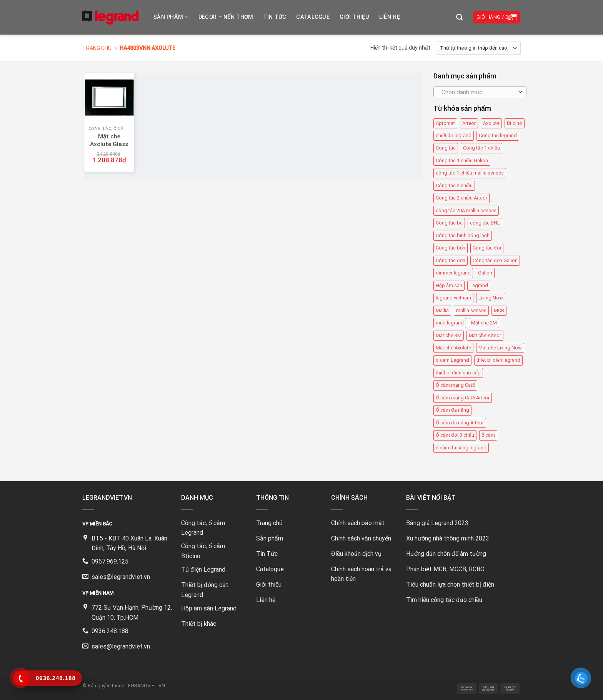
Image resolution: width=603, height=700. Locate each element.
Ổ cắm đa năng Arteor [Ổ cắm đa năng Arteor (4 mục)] (460, 423)
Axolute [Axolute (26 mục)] (491, 123)
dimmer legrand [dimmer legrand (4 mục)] (453, 273)
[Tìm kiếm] (459, 17)
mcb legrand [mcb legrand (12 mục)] (450, 323)
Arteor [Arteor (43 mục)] (469, 123)
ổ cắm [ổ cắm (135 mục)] (488, 435)
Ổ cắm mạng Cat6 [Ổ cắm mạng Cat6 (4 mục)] (455, 385)
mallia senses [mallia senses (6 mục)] (471, 310)
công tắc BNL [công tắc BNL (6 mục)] (485, 223)
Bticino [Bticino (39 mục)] (515, 123)
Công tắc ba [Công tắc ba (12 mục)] (449, 223)
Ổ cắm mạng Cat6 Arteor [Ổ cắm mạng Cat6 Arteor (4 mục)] (463, 398)
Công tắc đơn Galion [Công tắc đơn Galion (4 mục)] (495, 260)
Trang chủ (97, 48)
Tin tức (275, 17)
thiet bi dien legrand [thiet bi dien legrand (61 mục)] (498, 360)
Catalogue (313, 17)
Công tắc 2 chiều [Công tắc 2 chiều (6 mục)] (454, 185)
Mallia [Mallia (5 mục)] (442, 310)
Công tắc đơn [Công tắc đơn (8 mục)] (451, 260)
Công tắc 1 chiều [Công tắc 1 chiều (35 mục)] (481, 148)
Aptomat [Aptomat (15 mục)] (445, 123)
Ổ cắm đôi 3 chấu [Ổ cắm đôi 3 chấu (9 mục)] (455, 435)
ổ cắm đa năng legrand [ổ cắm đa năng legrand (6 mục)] (461, 448)
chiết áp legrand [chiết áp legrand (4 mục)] (454, 136)
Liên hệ (390, 17)
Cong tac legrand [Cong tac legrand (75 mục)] (498, 136)
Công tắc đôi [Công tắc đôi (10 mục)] (487, 248)
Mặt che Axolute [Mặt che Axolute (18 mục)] (453, 348)
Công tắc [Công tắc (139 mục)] (446, 148)
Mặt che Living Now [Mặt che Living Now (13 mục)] (500, 348)
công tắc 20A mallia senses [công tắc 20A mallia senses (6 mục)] (466, 210)
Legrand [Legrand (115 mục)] (479, 285)
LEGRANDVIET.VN (145, 686)
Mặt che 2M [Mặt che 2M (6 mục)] (484, 323)
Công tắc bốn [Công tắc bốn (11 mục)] (451, 248)
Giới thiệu (354, 17)
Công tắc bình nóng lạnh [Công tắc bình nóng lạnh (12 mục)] (463, 235)
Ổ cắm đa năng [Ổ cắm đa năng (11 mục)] (452, 410)
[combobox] (480, 92)
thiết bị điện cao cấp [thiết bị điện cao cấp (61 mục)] (458, 373)
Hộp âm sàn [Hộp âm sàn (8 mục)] (449, 285)
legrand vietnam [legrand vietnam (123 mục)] (453, 298)
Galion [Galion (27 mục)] (485, 273)
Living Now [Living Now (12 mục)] (491, 298)
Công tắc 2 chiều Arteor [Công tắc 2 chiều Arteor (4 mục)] (461, 198)
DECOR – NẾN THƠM (226, 17)
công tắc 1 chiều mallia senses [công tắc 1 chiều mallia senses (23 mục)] (470, 173)
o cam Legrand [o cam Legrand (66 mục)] (452, 360)
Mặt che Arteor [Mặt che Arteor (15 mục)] (485, 335)
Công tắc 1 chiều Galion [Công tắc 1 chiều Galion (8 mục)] (462, 160)
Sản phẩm (171, 17)
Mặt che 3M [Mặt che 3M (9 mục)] (449, 335)
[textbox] (478, 92)
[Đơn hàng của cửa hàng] (478, 48)
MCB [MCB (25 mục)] (499, 310)
